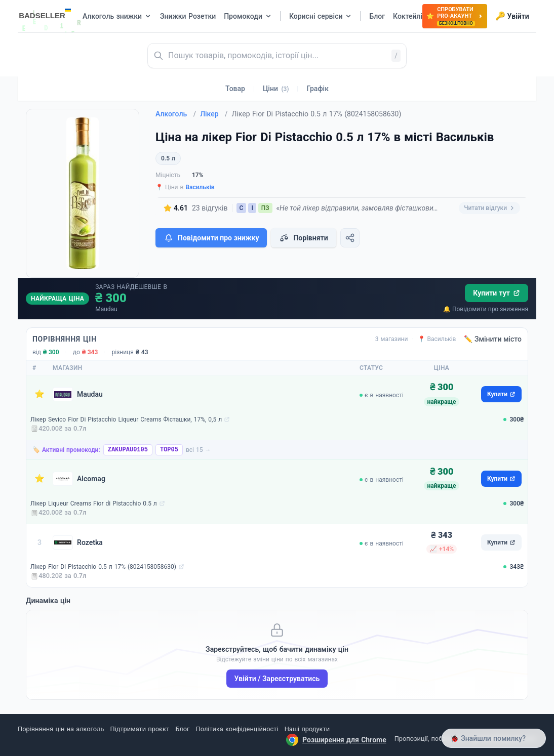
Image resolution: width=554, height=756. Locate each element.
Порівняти (303, 238)
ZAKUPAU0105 (128, 450)
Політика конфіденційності (237, 729)
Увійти (512, 16)
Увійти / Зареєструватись (277, 679)
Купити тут (497, 293)
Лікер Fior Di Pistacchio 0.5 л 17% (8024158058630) (103, 567)
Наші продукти (307, 729)
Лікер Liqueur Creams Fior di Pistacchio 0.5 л (94, 503)
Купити (501, 394)
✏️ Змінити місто (493, 339)
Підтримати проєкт (140, 729)
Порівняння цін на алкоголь (61, 729)
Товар (235, 89)
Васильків (200, 187)
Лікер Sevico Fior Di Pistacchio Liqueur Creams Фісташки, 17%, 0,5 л (126, 419)
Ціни (276, 89)
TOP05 (169, 450)
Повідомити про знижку (211, 238)
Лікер (214, 114)
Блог (182, 729)
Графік (318, 89)
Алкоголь (176, 114)
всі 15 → (199, 450)
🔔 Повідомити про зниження (486, 309)
